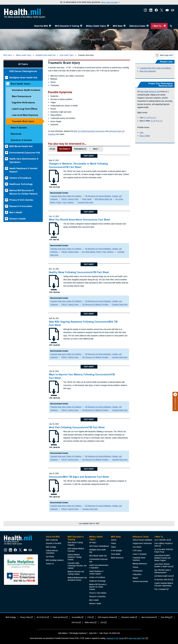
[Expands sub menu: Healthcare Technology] (6, 184)
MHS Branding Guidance (55, 560)
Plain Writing (165, 617)
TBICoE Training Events (70, 199)
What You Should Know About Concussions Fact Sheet (80, 220)
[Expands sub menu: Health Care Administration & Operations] (6, 159)
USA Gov (75, 622)
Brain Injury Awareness (148, 71)
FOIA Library (137, 551)
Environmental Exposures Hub (25, 153)
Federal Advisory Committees (52, 552)
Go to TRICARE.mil (161, 540)
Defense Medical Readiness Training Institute (74, 557)
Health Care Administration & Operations (24, 160)
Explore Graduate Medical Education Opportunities (164, 584)
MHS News (118, 26)
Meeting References (140, 564)
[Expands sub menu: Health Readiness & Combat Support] (6, 168)
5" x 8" (147, 118)
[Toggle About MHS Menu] (50, 26)
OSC (102, 622)
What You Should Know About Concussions (89, 131)
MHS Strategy (51, 547)
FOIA (89, 617)
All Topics (23, 64)
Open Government (148, 617)
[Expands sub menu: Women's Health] (6, 219)
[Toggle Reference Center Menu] (148, 26)
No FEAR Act (42, 617)
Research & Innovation (21, 206)
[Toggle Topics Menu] (108, 26)
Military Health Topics (96, 26)
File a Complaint (160, 589)
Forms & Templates (140, 554)
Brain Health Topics (21, 84)
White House (89, 622)
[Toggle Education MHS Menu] (81, 26)
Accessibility (76, 617)
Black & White (145, 136)
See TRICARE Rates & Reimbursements (163, 571)
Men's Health (16, 212)
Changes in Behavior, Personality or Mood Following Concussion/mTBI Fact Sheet (78, 165)
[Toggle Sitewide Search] (171, 26)
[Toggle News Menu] (125, 26)
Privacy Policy (25, 617)
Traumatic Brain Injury (23, 121)
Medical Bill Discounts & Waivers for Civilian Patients (23, 192)
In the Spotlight (116, 551)
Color (142, 133)
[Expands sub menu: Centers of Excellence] (6, 178)
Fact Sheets (137, 547)
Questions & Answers (21, 140)
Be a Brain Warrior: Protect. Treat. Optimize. (98, 252)
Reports (135, 578)
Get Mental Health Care (163, 576)
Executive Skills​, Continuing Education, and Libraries (77, 566)
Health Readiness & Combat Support (23, 170)
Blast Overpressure (22, 96)
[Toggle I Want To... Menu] (165, 26)
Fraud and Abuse (59, 617)
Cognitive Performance (23, 103)
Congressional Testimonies (142, 543)
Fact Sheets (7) (65, 149)
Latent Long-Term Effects (25, 109)
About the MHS (41, 26)
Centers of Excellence (20, 178)
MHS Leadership (52, 540)
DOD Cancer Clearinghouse (23, 71)
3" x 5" (154, 118)
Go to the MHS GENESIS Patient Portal (164, 551)
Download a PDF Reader (115, 638)
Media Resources (117, 558)
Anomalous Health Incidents (26, 90)
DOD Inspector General (106, 617)
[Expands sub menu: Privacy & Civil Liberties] (6, 200)
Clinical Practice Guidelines (142, 540)
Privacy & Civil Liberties (21, 200)
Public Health (87, 199)
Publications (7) (80, 149)
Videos (113, 547)
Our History (50, 557)
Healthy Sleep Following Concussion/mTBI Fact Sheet (79, 272)
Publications (137, 574)
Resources (16, 134)
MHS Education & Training (67, 26)
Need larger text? (164, 55)
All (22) (52, 149)
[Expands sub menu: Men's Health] (6, 212)
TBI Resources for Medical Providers (95, 305)
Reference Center (138, 26)
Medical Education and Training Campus (76, 573)
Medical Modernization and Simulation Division (77, 579)
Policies (135, 567)
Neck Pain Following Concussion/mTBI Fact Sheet (77, 427)
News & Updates (19, 128)
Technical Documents (140, 581)
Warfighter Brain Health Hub (23, 78)
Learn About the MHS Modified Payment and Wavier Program (162, 558)
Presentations (138, 571)
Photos (114, 543)
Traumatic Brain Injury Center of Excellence (66, 196)
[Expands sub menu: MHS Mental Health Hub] (6, 146)
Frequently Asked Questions (139, 559)
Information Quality (128, 617)
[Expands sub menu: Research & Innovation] (6, 206)
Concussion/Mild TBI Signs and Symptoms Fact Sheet (79, 477)
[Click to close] (175, 394)
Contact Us (50, 564)
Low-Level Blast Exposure (25, 115)
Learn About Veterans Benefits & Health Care (163, 565)
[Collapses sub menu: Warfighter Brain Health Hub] (6, 78)
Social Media (116, 554)
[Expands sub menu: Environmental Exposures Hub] (6, 153)
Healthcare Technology (21, 184)
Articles (114, 540)
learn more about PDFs (137, 638)
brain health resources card (150, 92)
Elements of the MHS (54, 543)
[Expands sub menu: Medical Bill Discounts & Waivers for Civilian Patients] (6, 190)
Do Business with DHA (163, 580)
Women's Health (18, 219)
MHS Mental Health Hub (21, 146)
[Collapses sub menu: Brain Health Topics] (8, 84)
